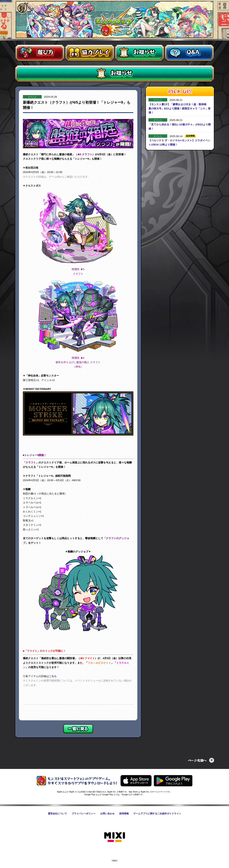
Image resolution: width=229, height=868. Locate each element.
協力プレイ (90, 53)
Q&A (189, 53)
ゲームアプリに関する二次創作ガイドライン (157, 814)
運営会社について (57, 814)
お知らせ (140, 53)
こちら (53, 676)
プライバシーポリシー (84, 814)
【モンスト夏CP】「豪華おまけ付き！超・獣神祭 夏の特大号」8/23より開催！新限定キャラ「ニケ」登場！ (179, 109)
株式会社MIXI (115, 837)
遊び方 (40, 53)
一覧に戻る (78, 729)
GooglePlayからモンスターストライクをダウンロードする (173, 781)
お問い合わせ (107, 814)
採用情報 (124, 814)
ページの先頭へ (201, 760)
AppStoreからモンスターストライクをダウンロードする (136, 781)
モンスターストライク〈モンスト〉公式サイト (115, 22)
